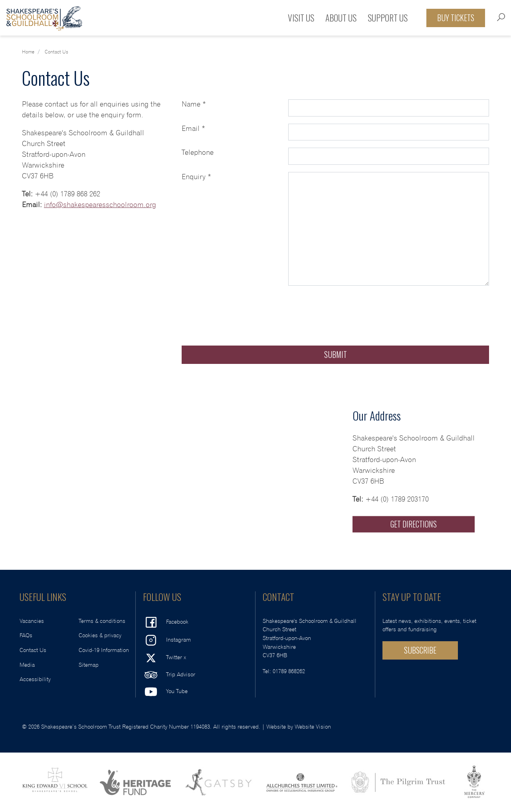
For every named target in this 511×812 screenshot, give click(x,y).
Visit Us (301, 18)
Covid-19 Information (104, 650)
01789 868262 (289, 671)
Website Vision (313, 727)
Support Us (388, 18)
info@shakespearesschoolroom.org (100, 205)
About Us (341, 18)
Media (27, 665)
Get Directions (414, 524)
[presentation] (242, 308)
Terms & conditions (102, 621)
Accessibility (35, 679)
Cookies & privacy (100, 635)
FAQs (26, 635)
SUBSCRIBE (420, 650)
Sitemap (89, 665)
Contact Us (33, 650)
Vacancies (32, 621)
